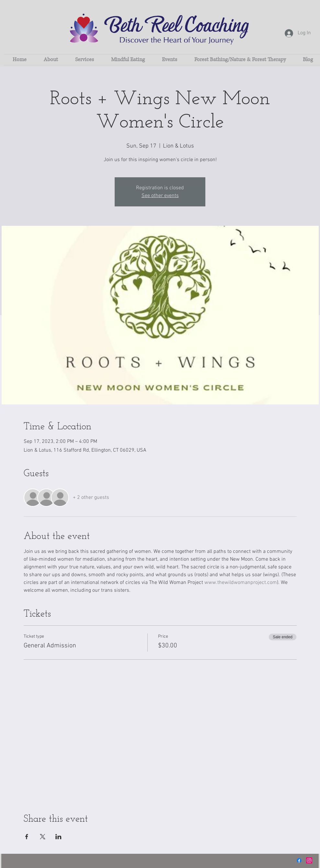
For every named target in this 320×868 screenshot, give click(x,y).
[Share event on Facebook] (27, 837)
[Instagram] (309, 860)
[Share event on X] (43, 837)
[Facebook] (299, 860)
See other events (160, 196)
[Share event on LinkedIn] (58, 837)
